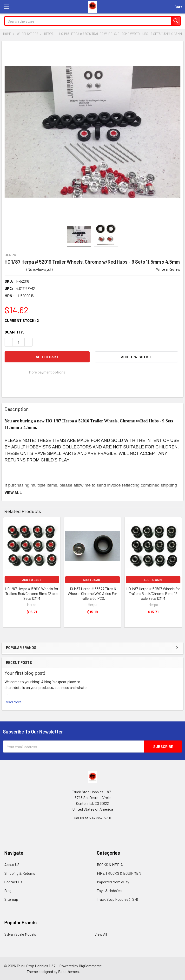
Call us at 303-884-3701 (92, 818)
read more (13, 702)
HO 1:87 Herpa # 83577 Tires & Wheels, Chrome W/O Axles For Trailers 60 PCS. (92, 593)
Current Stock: (22, 320)
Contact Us (13, 882)
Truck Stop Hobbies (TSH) (117, 899)
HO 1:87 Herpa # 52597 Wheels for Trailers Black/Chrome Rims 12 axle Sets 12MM (153, 593)
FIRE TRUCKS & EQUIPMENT (120, 873)
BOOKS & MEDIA (110, 864)
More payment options (47, 372)
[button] (136, 357)
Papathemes (68, 971)
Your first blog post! (25, 673)
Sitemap (11, 899)
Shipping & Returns (20, 873)
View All (101, 934)
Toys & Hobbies (109, 890)
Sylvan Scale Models (20, 934)
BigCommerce (90, 966)
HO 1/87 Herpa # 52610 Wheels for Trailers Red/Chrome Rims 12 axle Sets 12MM (32, 593)
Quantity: (14, 332)
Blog (8, 890)
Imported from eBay (113, 882)
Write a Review (168, 269)
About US (12, 864)
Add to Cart (32, 580)
